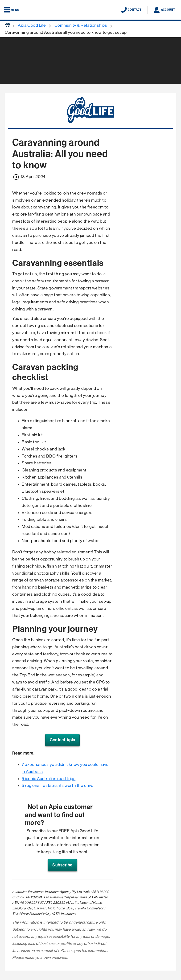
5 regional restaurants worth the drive (58, 785)
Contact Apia (62, 740)
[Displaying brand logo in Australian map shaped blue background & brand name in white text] (90, 10)
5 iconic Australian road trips (49, 779)
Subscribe (62, 865)
